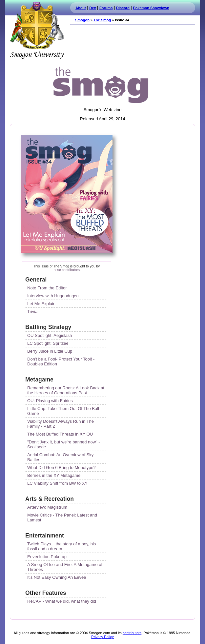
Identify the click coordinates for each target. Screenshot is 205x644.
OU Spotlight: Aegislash (50, 335)
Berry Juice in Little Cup (50, 351)
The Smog (102, 20)
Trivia (32, 312)
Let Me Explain (41, 304)
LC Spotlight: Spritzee (48, 343)
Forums (106, 8)
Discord (123, 8)
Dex (92, 8)
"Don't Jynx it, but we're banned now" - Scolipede (64, 444)
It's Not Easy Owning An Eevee (57, 577)
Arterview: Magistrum (47, 507)
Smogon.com (37, 30)
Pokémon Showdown (151, 8)
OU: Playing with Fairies (50, 401)
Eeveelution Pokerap (47, 557)
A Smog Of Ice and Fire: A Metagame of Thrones (65, 567)
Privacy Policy (102, 637)
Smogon (82, 20)
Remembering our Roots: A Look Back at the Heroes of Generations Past (66, 390)
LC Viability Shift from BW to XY (57, 483)
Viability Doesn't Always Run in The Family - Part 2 (61, 424)
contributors (132, 633)
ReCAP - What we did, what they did (62, 601)
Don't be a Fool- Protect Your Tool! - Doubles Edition (61, 361)
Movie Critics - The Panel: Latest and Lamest (63, 517)
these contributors (66, 270)
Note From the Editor (47, 288)
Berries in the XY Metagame (54, 475)
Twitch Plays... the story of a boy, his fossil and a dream (62, 546)
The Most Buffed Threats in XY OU (60, 434)
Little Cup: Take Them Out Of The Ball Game (64, 411)
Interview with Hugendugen (53, 296)
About (81, 8)
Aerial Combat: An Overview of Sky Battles (61, 457)
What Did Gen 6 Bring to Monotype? (61, 468)
